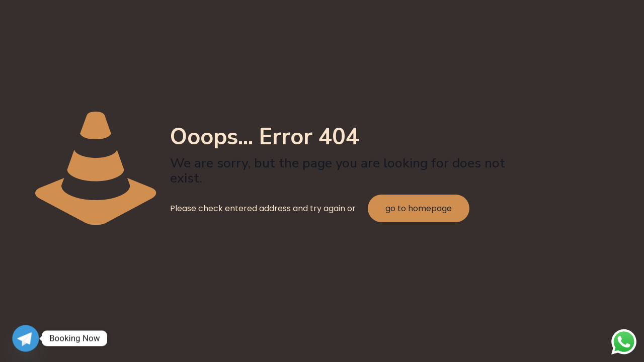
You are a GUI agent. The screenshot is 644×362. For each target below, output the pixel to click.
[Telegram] (26, 338)
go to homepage (419, 208)
